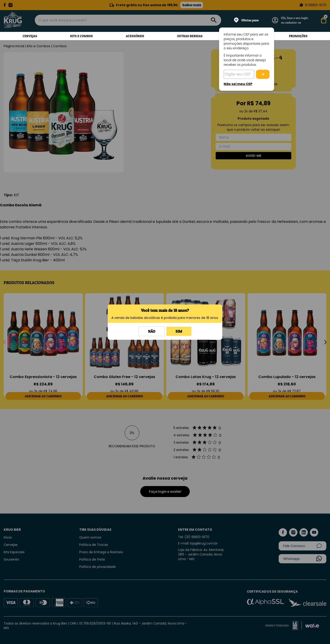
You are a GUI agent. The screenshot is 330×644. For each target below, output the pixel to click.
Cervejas (30, 36)
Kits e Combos (81, 36)
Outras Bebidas (190, 36)
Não (152, 331)
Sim (179, 331)
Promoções (298, 36)
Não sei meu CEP (238, 84)
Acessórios (135, 36)
